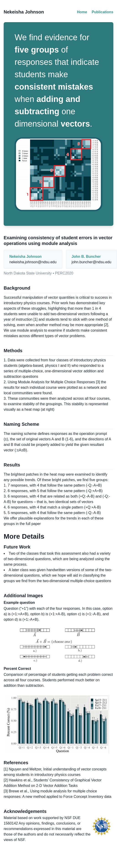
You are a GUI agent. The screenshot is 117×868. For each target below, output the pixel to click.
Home (82, 12)
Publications (103, 12)
